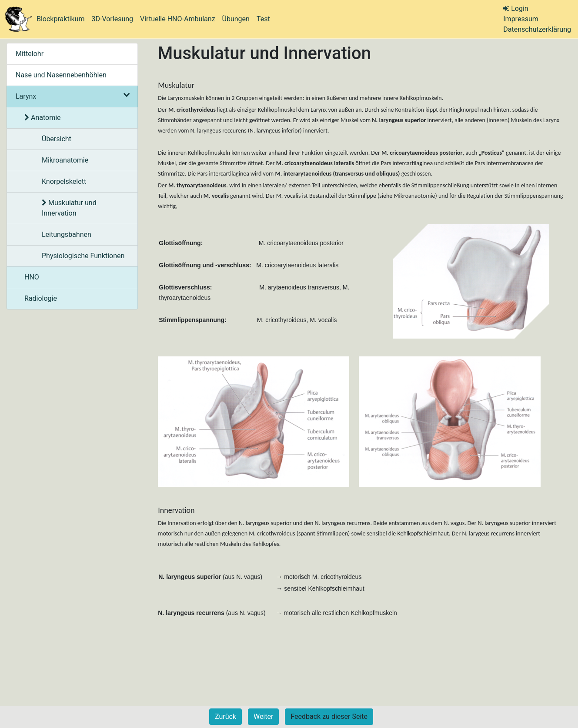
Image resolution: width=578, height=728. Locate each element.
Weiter (263, 716)
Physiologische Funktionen (83, 256)
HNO (32, 277)
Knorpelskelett (64, 181)
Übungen (236, 19)
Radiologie (41, 298)
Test (263, 19)
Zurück (226, 716)
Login (516, 8)
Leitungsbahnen (67, 234)
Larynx (72, 96)
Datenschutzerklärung (537, 29)
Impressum (521, 19)
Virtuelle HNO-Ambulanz (178, 19)
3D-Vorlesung (112, 19)
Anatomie (43, 118)
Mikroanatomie (65, 160)
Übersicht (57, 139)
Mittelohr (30, 54)
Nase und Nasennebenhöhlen (61, 75)
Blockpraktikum (60, 19)
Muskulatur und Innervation (69, 208)
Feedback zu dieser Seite (329, 716)
